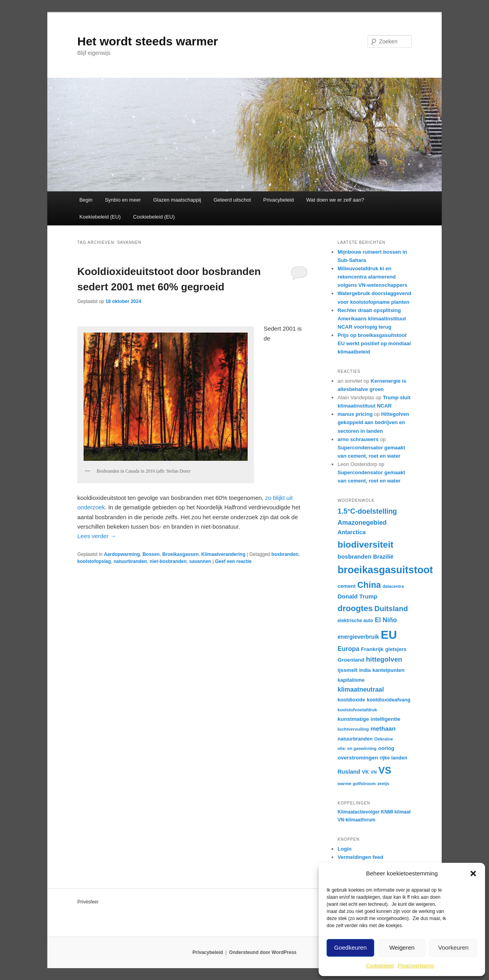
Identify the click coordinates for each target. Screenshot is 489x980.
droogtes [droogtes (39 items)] (355, 608)
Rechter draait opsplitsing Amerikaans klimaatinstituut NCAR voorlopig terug (372, 319)
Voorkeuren (453, 947)
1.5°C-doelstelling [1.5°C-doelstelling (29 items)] (367, 511)
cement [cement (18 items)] (347, 586)
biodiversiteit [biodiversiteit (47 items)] (366, 544)
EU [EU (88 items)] (389, 635)
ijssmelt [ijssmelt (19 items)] (348, 670)
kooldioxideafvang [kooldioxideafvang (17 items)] (389, 700)
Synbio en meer (123, 200)
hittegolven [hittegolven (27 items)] (384, 659)
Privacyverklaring (415, 966)
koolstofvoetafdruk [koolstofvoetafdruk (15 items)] (357, 710)
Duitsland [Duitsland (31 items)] (391, 609)
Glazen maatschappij (177, 200)
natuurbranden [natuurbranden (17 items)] (355, 739)
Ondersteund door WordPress (263, 952)
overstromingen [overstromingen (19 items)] (358, 758)
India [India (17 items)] (365, 670)
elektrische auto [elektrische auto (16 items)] (355, 621)
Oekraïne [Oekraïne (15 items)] (384, 739)
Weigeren (402, 947)
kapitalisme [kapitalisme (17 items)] (351, 680)
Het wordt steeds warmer (148, 41)
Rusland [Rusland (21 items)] (349, 772)
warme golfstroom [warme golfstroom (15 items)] (357, 784)
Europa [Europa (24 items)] (348, 649)
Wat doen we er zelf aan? (335, 200)
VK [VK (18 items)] (366, 772)
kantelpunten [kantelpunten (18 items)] (388, 670)
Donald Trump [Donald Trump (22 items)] (357, 596)
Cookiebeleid (380, 966)
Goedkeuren (350, 947)
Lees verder (97, 536)
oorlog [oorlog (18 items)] (386, 748)
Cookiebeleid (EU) (154, 217)
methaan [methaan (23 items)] (383, 728)
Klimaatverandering (223, 554)
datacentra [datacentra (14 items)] (393, 586)
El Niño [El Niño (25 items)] (386, 620)
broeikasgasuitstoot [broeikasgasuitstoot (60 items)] (385, 570)
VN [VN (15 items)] (374, 772)
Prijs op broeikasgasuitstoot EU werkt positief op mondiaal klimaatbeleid (374, 343)
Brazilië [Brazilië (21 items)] (383, 557)
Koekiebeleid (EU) (100, 217)
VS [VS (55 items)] (385, 770)
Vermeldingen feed (360, 857)
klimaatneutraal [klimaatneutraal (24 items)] (361, 689)
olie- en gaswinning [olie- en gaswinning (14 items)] (357, 748)
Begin (86, 200)
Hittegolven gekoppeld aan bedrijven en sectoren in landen (373, 422)
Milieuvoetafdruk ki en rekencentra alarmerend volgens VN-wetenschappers (372, 277)
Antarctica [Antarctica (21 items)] (352, 532)
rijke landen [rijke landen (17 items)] (394, 758)
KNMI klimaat (396, 812)
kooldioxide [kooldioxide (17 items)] (351, 700)
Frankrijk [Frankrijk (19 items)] (372, 649)
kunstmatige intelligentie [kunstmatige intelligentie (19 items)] (369, 719)
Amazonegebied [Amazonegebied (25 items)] (362, 522)
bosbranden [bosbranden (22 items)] (355, 556)
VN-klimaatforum (356, 820)
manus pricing (355, 414)
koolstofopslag (94, 561)
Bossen (151, 554)
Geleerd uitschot (232, 200)
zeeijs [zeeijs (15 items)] (383, 784)
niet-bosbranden (168, 561)
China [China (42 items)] (369, 585)
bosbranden (285, 554)
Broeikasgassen (180, 554)
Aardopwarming (122, 554)
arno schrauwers (358, 439)
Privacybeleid (279, 200)
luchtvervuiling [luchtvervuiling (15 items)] (353, 729)
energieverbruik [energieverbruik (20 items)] (358, 637)
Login (344, 849)
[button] (473, 873)
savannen (200, 561)
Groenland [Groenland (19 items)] (351, 660)
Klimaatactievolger (359, 812)
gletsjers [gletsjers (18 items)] (396, 649)
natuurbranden (130, 561)
